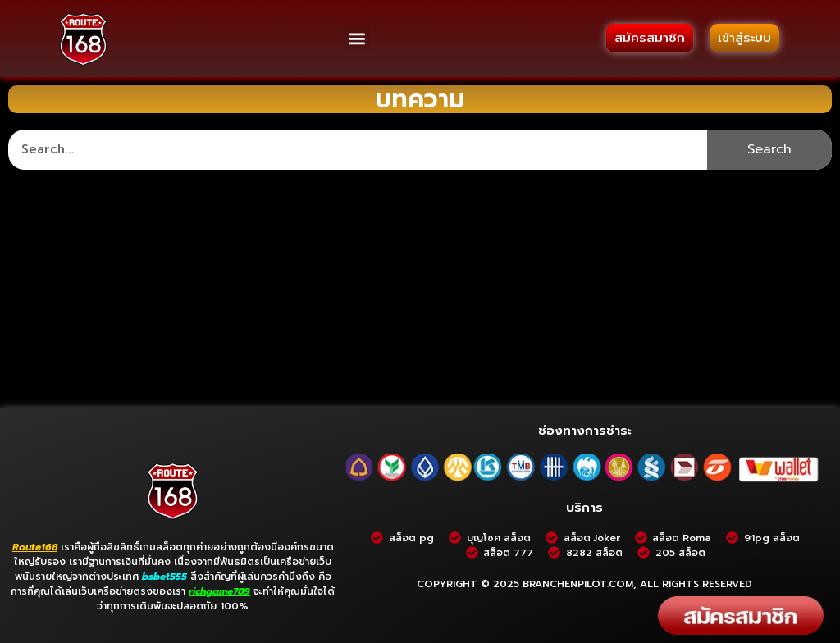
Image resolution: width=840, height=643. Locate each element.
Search (769, 149)
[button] (357, 38)
